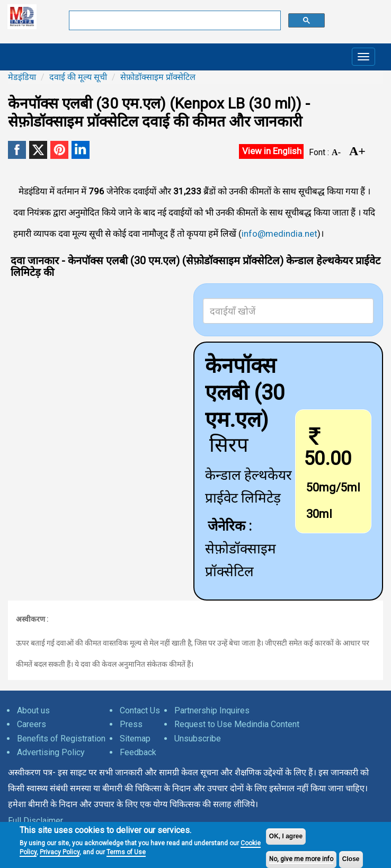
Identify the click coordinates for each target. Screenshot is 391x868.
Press (131, 724)
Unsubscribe (198, 739)
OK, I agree (286, 836)
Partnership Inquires (212, 710)
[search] (174, 21)
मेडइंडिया (22, 77)
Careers (32, 724)
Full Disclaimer (35, 821)
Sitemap (135, 739)
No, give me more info (301, 859)
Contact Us (140, 710)
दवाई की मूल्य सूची (78, 77)
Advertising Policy (51, 752)
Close (351, 859)
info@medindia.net (279, 234)
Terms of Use (126, 852)
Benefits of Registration (61, 739)
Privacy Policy (60, 852)
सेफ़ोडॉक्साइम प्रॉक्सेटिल (158, 77)
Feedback (138, 752)
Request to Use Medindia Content (237, 724)
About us (33, 710)
